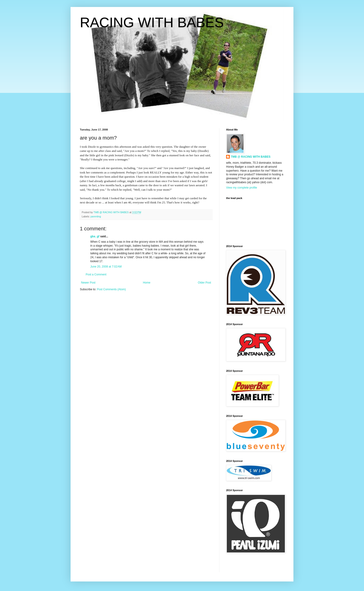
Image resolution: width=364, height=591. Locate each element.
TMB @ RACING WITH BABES (251, 157)
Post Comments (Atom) (111, 289)
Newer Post (88, 283)
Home (147, 283)
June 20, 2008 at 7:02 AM (106, 267)
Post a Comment (96, 274)
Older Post (204, 283)
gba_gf (95, 236)
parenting (96, 216)
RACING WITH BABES (152, 22)
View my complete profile (242, 188)
